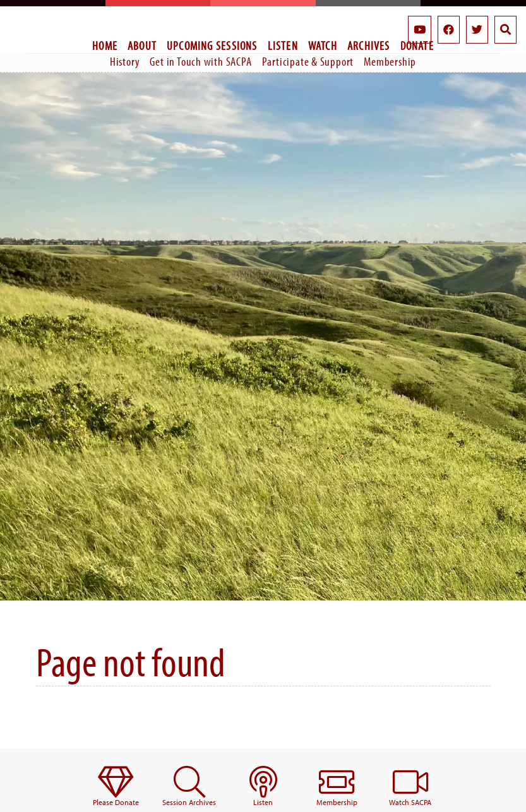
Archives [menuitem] (369, 45)
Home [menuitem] (105, 45)
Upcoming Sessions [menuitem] (212, 45)
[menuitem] (116, 787)
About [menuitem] (142, 45)
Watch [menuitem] (323, 45)
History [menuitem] (125, 61)
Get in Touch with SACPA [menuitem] (200, 61)
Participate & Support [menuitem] (308, 61)
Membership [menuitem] (390, 61)
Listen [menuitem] (283, 45)
